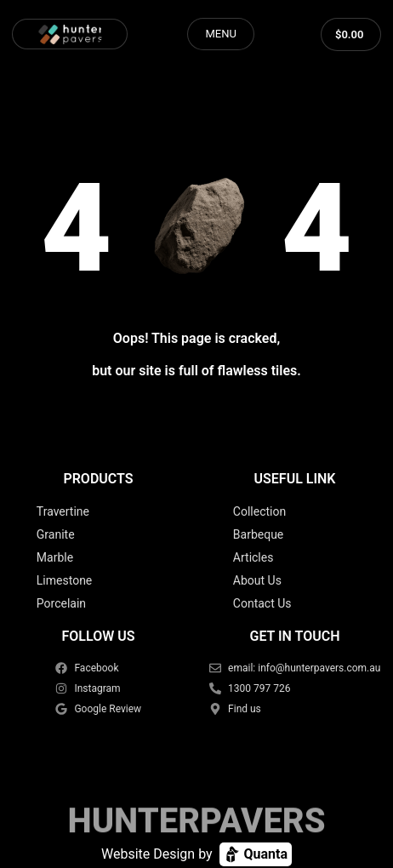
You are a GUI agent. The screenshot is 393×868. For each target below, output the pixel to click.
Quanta (256, 854)
